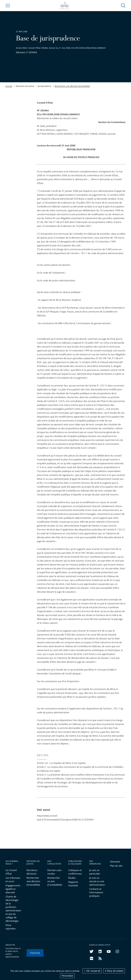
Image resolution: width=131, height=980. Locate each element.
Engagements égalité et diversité (13, 889)
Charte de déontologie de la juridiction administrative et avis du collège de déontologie (13, 909)
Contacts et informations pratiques (96, 892)
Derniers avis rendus (54, 872)
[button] (123, 5)
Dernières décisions (32, 872)
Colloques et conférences (75, 872)
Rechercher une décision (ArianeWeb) (72, 86)
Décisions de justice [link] (25, 86)
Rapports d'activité (73, 884)
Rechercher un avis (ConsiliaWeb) (55, 881)
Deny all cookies (114, 971)
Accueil (9, 86)
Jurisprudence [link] (44, 86)
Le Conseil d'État (11, 872)
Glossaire (115, 862)
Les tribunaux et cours (13, 880)
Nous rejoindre (11, 927)
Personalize (67, 976)
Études (72, 878)
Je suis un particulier (95, 872)
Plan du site (116, 866)
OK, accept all (92, 971)
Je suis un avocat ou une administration (97, 881)
